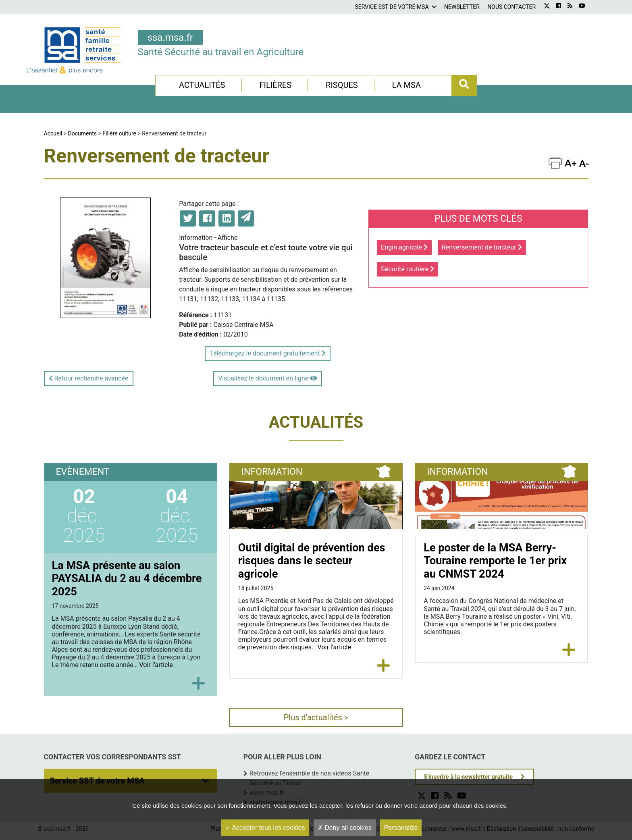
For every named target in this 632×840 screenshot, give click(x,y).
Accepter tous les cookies (265, 828)
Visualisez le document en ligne (268, 378)
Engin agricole (404, 247)
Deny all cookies (345, 828)
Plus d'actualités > (316, 717)
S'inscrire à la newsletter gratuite (468, 777)
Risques (342, 85)
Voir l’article (156, 665)
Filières (275, 85)
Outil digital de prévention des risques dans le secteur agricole (312, 561)
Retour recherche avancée (89, 378)
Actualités (202, 85)
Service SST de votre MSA (392, 7)
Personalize (401, 828)
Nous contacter (511, 7)
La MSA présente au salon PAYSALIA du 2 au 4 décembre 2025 (127, 579)
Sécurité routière (407, 269)
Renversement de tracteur (482, 247)
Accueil (53, 133)
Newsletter (462, 7)
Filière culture (119, 133)
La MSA (406, 85)
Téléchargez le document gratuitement (267, 353)
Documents (82, 133)
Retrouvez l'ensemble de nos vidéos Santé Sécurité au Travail (309, 778)
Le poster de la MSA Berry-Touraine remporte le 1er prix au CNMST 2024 (495, 561)
